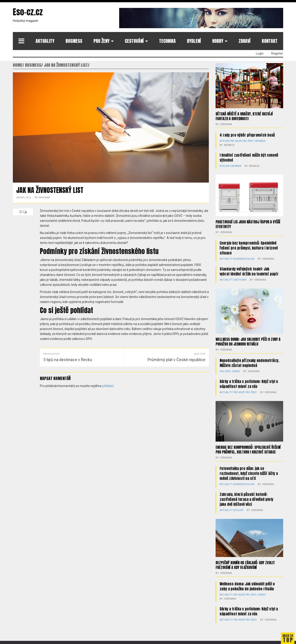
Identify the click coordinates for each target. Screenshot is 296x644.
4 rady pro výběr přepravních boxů (247, 135)
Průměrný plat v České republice (176, 360)
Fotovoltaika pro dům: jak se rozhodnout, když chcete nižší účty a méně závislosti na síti (249, 473)
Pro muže (235, 141)
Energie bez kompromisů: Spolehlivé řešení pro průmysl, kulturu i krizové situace (249, 248)
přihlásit (108, 386)
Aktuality (45, 41)
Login (260, 53)
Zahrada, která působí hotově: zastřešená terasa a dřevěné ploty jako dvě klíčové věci (246, 499)
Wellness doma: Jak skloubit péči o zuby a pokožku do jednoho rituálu (248, 341)
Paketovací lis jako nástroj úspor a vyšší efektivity (248, 224)
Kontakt (270, 41)
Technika (167, 41)
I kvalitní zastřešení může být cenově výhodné (249, 157)
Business (74, 41)
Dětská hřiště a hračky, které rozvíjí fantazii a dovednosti (244, 116)
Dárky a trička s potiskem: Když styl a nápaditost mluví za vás (249, 383)
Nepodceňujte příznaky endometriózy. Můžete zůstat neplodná (249, 362)
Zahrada (258, 141)
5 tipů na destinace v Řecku (68, 360)
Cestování (134, 41)
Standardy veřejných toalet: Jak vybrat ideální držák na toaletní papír (249, 271)
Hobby (218, 41)
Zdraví (245, 41)
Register (277, 53)
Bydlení (194, 41)
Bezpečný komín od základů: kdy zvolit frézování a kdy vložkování (245, 564)
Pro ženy (101, 41)
